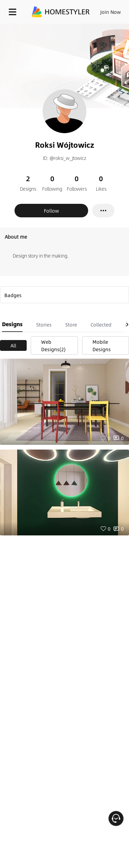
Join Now (111, 12)
